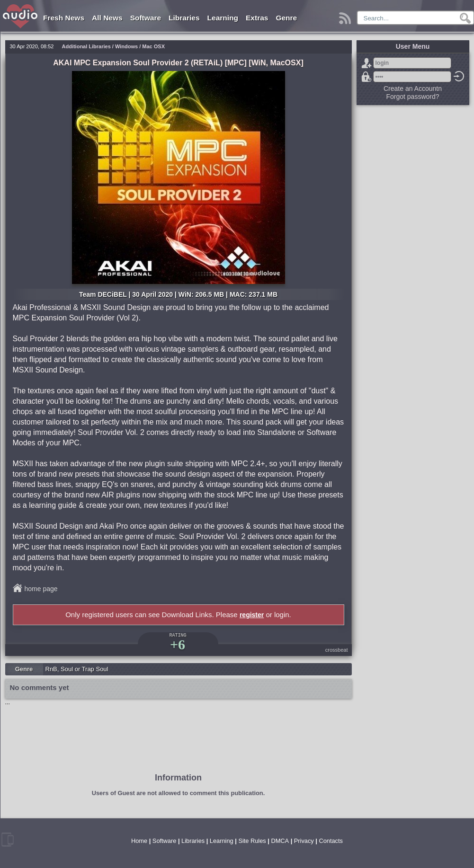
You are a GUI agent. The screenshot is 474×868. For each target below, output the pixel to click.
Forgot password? (367, 77)
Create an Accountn (413, 89)
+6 (178, 644)
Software (146, 18)
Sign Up (367, 63)
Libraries (184, 18)
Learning (223, 18)
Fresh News (64, 18)
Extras (257, 18)
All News (107, 18)
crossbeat (337, 650)
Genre (286, 18)
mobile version (8, 840)
